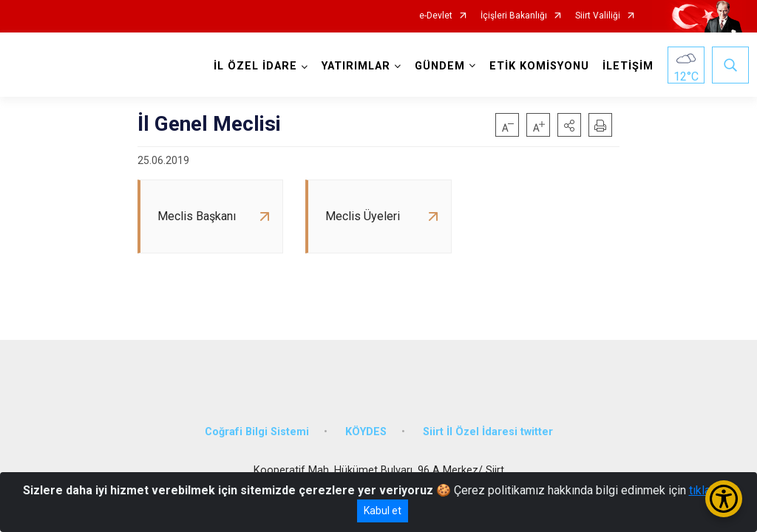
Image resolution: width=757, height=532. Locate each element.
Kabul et (383, 511)
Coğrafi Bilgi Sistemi (257, 423)
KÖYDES (366, 423)
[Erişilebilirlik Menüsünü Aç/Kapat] (724, 499)
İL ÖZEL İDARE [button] (252, 66)
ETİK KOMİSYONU (536, 66)
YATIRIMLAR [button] (353, 66)
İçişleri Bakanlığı (514, 16)
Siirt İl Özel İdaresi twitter (488, 423)
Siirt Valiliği (598, 16)
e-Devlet (436, 16)
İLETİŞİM (625, 66)
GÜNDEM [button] (437, 66)
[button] (569, 125)
